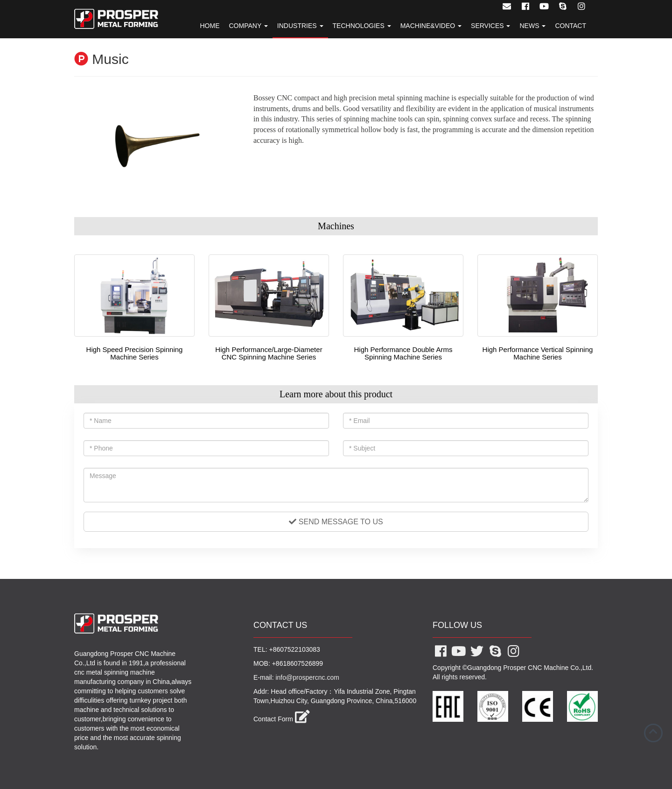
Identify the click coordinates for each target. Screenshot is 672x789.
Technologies (362, 26)
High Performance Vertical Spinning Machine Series (538, 353)
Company (248, 26)
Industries (300, 26)
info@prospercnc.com (307, 677)
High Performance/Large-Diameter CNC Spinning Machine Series (269, 353)
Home (210, 26)
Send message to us (336, 522)
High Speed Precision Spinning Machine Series (135, 353)
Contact (570, 26)
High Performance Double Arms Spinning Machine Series (403, 353)
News (532, 26)
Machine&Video (431, 26)
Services (490, 26)
